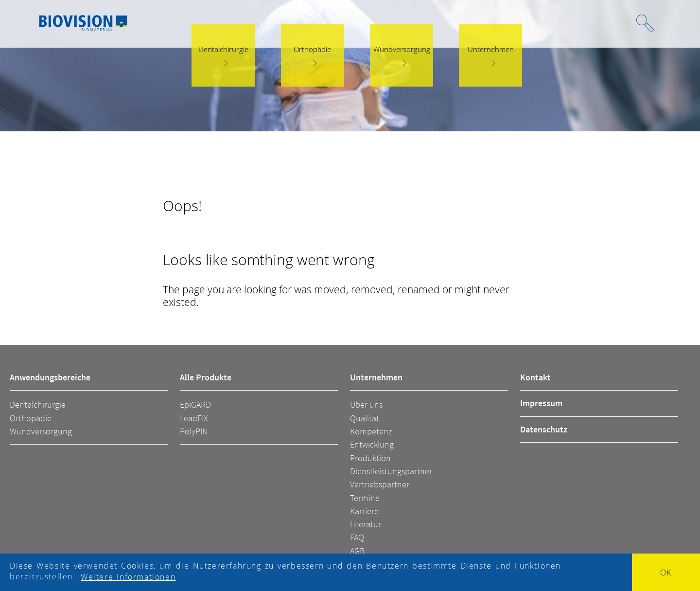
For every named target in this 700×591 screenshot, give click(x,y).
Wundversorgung (41, 431)
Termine (365, 498)
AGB (357, 551)
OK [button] (666, 573)
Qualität (365, 418)
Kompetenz (371, 431)
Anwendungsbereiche (50, 377)
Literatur (366, 524)
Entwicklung (372, 444)
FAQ (357, 537)
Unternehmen (376, 377)
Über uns (366, 404)
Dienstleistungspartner (391, 471)
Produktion (370, 458)
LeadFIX (194, 418)
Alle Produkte (206, 377)
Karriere (364, 511)
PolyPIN (194, 431)
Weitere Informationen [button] (128, 577)
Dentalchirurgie (38, 404)
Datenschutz (544, 429)
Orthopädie (31, 418)
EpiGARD (195, 404)
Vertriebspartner (380, 484)
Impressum (541, 403)
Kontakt (535, 377)
